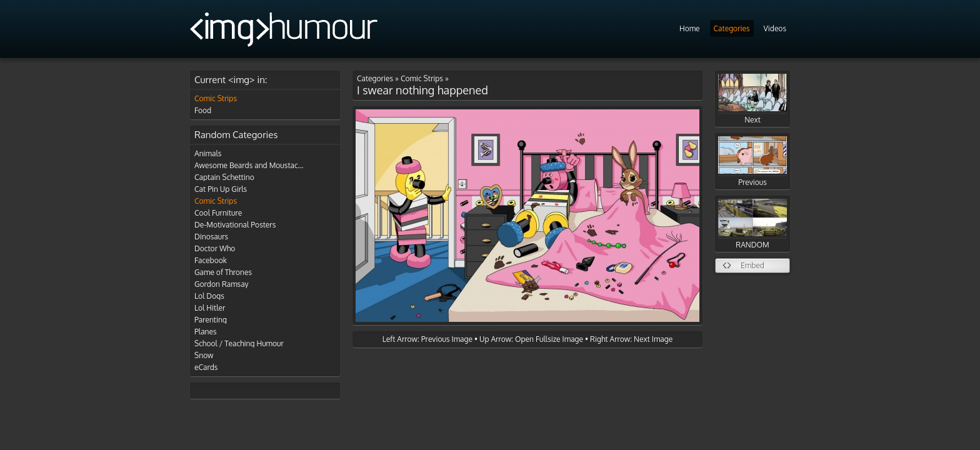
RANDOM (752, 224)
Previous (752, 162)
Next (752, 99)
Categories (732, 28)
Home (690, 28)
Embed (752, 265)
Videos (775, 28)
